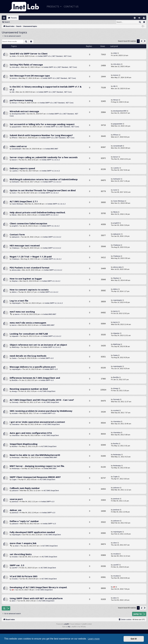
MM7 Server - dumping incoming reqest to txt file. (37, 466)
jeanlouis (15, 502)
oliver (17, 546)
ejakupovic (16, 237)
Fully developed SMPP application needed (32, 532)
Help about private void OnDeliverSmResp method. (38, 212)
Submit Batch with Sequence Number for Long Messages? (41, 135)
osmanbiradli (16, 149)
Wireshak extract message (24, 111)
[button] (145, 41)
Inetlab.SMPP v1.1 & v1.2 (51, 160)
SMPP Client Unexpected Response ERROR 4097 (35, 477)
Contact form (17, 234)
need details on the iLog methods (28, 356)
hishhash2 (15, 182)
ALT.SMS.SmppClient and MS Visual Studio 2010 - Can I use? (42, 400)
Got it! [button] (134, 639)
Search (7, 22)
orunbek (15, 413)
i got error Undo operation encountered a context (37, 422)
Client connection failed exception (28, 223)
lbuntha (14, 446)
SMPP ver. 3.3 (17, 565)
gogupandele (16, 127)
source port (16, 499)
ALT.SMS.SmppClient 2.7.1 (24, 201)
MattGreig (15, 347)
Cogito (14, 479)
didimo (14, 292)
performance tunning (21, 100)
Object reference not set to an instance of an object (38, 345)
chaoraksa (16, 424)
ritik (13, 92)
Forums (14, 18)
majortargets (16, 303)
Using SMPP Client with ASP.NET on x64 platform (36, 598)
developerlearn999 (18, 114)
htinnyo (14, 103)
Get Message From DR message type (30, 76)
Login (16, 22)
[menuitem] (135, 18)
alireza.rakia (16, 270)
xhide (14, 56)
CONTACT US (71, 7)
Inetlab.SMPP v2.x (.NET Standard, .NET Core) (55, 56)
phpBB (66, 624)
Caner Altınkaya (17, 204)
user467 (15, 568)
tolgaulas (15, 336)
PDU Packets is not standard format (30, 268)
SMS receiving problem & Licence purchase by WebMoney (41, 411)
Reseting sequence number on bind (29, 389)
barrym (14, 160)
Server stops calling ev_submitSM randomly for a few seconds (44, 157)
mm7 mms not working (22, 312)
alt (13, 590)
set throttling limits (21, 554)
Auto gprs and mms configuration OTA (31, 433)
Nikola (14, 215)
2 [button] (141, 41)
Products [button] (53, 7)
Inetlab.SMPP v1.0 (47, 358)
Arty (69, 627)
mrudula (15, 557)
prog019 (15, 226)
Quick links (4, 18)
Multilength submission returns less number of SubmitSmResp (44, 179)
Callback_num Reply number (25, 488)
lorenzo (14, 78)
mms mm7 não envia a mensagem (28, 323)
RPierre (15, 138)
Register (26, 22)
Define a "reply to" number (24, 521)
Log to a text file (19, 301)
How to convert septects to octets (29, 290)
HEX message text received (25, 245)
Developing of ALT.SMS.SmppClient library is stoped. (38, 587)
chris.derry (16, 67)
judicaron (15, 491)
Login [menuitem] (140, 18)
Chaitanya (15, 248)
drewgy (14, 391)
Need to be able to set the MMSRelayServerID (35, 455)
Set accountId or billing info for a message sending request (42, 124)
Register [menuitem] (145, 18)
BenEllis (15, 380)
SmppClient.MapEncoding (24, 444)
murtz (14, 193)
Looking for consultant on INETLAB (29, 334)
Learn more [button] (94, 639)
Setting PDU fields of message (26, 65)
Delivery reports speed (22, 168)
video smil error (18, 146)
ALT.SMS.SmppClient (48, 391)
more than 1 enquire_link (23, 543)
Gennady (15, 402)
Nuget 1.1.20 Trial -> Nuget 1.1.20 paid (31, 256)
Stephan (15, 281)
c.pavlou (15, 171)
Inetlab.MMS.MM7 (52, 149)
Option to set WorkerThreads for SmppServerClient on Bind (43, 190)
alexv (14, 601)
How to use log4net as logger (26, 279)
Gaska (14, 358)
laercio (17, 314)
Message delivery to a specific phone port (33, 367)
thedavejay (16, 457)
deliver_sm (15, 510)
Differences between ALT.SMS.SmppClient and (35, 378)
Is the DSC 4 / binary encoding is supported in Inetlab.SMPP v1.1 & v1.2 (46, 88)
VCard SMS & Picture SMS (24, 576)
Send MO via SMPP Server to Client (29, 54)
